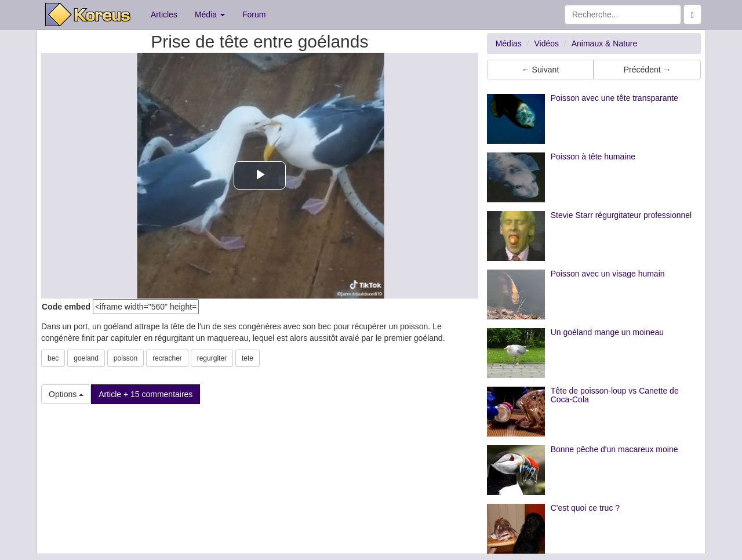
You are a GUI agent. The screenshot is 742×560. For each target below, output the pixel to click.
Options (66, 394)
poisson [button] (126, 358)
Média (210, 14)
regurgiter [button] (212, 358)
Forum (254, 14)
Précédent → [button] (648, 70)
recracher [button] (167, 358)
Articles (164, 14)
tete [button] (248, 358)
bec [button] (53, 358)
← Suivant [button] (541, 70)
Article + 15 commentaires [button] (146, 394)
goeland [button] (86, 358)
